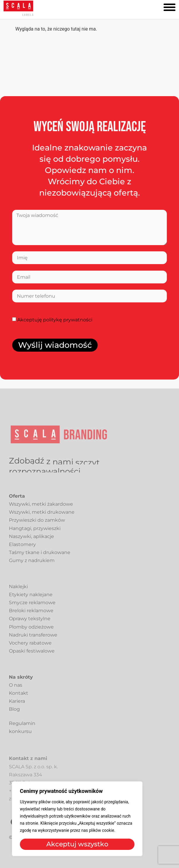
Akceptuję (55, 320)
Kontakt (19, 696)
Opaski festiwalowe (32, 654)
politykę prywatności (68, 320)
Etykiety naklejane (31, 597)
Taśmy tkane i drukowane (40, 555)
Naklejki (18, 589)
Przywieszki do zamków (37, 523)
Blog (14, 712)
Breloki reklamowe (31, 613)
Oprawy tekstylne (30, 621)
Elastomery (22, 547)
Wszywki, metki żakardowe (41, 507)
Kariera (17, 704)
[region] (77, 819)
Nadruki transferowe (33, 638)
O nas (16, 688)
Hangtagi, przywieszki (35, 531)
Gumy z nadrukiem (32, 563)
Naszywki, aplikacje (31, 539)
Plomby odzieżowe (31, 630)
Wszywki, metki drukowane (42, 515)
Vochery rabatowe (30, 646)
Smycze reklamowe (32, 605)
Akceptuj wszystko (77, 844)
